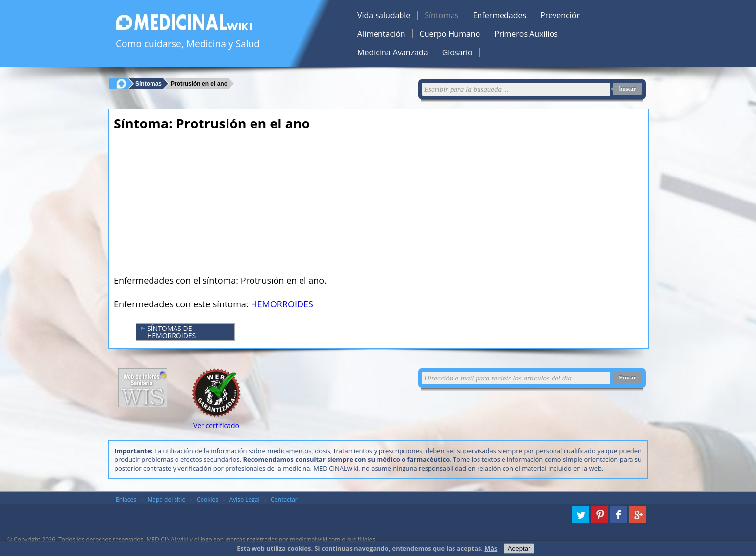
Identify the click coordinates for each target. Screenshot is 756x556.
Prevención (561, 15)
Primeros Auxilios (526, 34)
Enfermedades (500, 15)
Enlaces (126, 499)
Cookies (207, 499)
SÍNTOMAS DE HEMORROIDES (168, 332)
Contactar (284, 499)
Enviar (627, 378)
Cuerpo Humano (450, 34)
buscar (628, 89)
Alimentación (381, 34)
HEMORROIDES (282, 304)
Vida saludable (384, 15)
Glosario (457, 52)
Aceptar (519, 548)
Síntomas (441, 15)
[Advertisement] (289, 206)
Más (491, 548)
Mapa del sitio (167, 499)
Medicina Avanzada (393, 52)
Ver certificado (216, 425)
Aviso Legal (245, 499)
